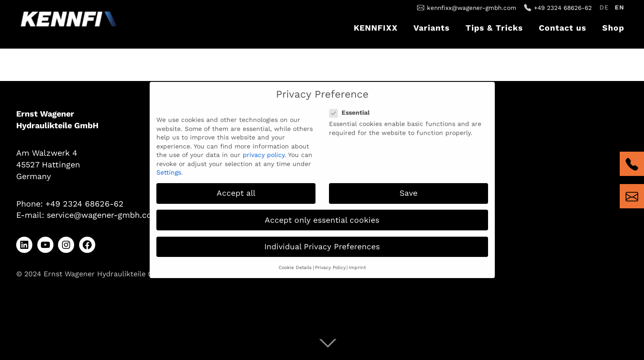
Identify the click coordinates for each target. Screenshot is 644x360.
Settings (169, 168)
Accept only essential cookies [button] (322, 215)
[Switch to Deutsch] (604, 8)
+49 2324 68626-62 (563, 8)
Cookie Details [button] (295, 263)
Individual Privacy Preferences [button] (322, 242)
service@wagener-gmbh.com (103, 215)
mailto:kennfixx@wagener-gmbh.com (632, 196)
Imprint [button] (357, 263)
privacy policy (264, 150)
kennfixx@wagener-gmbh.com (472, 8)
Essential (352, 108)
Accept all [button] (236, 189)
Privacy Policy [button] (330, 263)
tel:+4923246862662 (632, 164)
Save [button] (409, 189)
